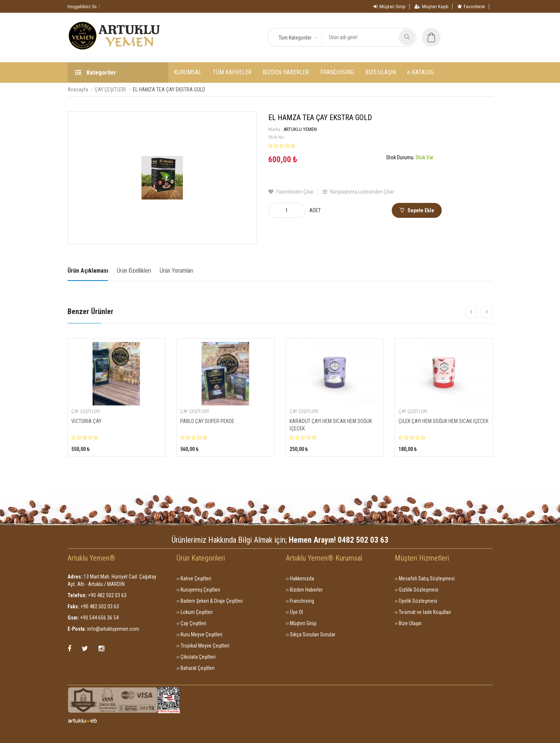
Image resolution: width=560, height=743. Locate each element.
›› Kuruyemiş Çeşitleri (198, 590)
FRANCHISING (337, 72)
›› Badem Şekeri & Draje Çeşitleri (210, 601)
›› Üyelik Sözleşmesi (416, 601)
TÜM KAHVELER (232, 72)
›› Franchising (300, 601)
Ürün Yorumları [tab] (176, 271)
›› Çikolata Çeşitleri (196, 657)
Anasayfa (78, 90)
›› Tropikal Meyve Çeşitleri (203, 646)
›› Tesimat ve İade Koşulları (423, 612)
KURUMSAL (188, 72)
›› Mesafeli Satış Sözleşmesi (425, 579)
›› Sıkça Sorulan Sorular (311, 634)
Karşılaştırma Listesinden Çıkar (358, 192)
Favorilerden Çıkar (291, 192)
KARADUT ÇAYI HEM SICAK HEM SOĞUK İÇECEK (331, 425)
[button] (298, 38)
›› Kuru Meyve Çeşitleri (199, 634)
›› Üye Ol (294, 612)
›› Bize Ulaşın (408, 623)
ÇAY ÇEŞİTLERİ (110, 90)
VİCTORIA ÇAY (86, 421)
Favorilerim (471, 7)
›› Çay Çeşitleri (191, 623)
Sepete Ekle (417, 210)
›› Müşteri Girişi (301, 623)
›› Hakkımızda (300, 579)
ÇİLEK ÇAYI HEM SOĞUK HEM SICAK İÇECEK (443, 421)
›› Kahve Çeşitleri (194, 579)
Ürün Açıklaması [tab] (88, 271)
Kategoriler (96, 72)
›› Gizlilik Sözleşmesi (417, 590)
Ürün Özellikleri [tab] (134, 271)
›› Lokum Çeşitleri (195, 612)
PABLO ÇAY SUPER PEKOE (207, 421)
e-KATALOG (420, 72)
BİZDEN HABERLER (286, 72)
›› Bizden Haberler (304, 590)
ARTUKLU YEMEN (300, 129)
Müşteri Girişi (390, 7)
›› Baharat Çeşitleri (195, 668)
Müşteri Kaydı (431, 7)
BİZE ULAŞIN (381, 72)
